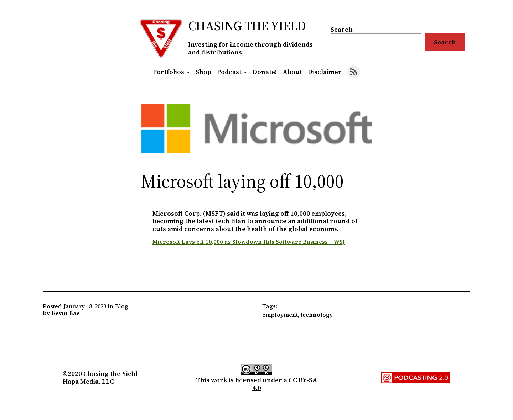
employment (280, 315)
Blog (122, 306)
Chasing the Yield (247, 26)
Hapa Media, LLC (88, 381)
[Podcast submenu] (245, 72)
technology (317, 315)
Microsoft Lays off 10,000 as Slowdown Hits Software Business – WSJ (249, 242)
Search (342, 29)
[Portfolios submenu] (188, 72)
